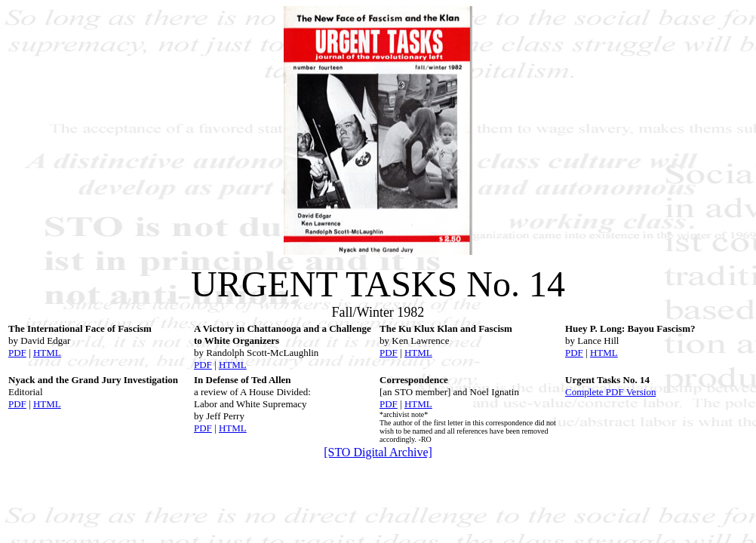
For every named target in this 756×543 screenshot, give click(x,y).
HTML (47, 353)
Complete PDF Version (610, 392)
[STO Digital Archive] (378, 452)
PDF (17, 353)
